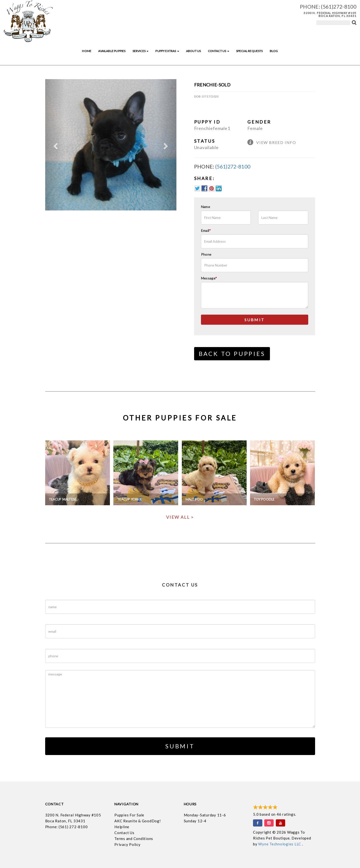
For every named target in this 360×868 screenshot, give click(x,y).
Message (209, 278)
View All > (180, 517)
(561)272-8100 (339, 7)
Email (206, 231)
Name (206, 207)
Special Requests (249, 51)
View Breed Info (276, 142)
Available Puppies (112, 51)
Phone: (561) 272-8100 (67, 827)
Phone (206, 254)
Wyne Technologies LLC (280, 844)
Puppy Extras (167, 51)
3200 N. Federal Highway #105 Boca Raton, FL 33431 (330, 14)
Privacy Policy (127, 844)
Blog (274, 51)
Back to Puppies (232, 354)
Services (141, 51)
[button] (55, 145)
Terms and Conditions (134, 839)
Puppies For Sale (129, 815)
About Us (193, 51)
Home (87, 51)
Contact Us (219, 51)
